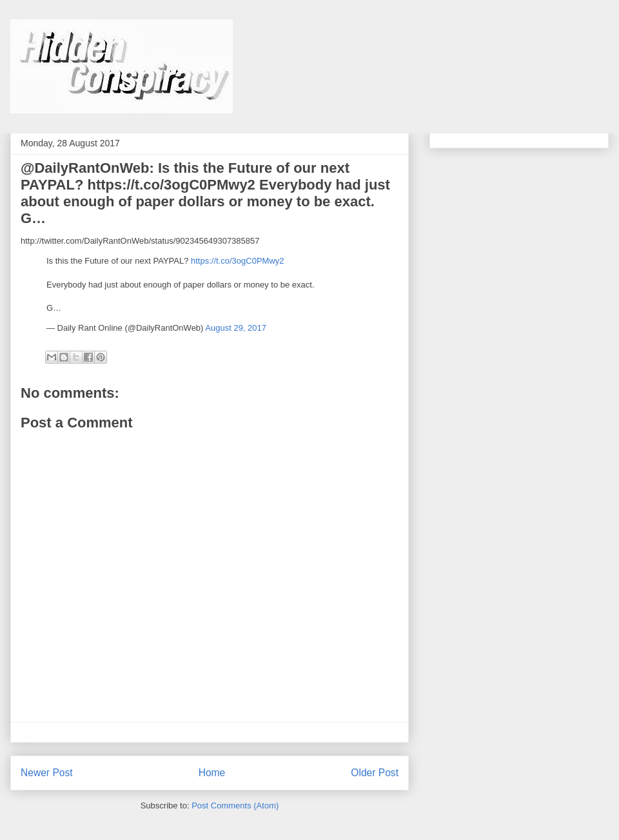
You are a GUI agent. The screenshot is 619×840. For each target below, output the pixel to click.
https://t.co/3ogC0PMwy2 (238, 261)
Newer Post (47, 773)
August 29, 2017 (236, 328)
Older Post (375, 773)
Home (212, 773)
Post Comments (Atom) (235, 806)
